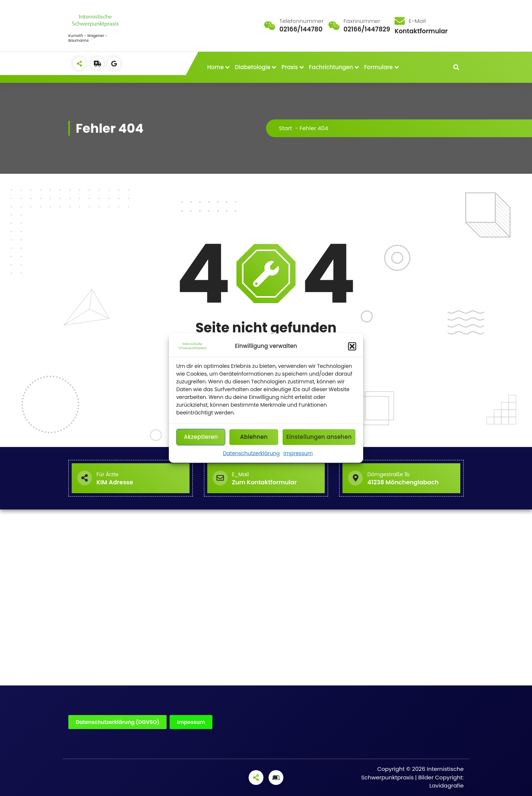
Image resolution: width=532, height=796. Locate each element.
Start (285, 128)
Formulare (379, 67)
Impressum (298, 453)
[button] (352, 346)
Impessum (191, 722)
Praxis (290, 67)
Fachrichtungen (331, 67)
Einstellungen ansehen (319, 437)
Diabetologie (253, 67)
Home (216, 67)
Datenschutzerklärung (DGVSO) (117, 722)
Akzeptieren (201, 437)
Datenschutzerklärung (251, 453)
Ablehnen (254, 437)
